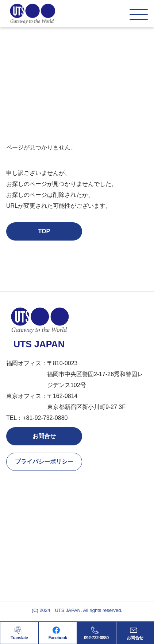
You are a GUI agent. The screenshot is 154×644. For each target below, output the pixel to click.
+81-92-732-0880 (45, 418)
